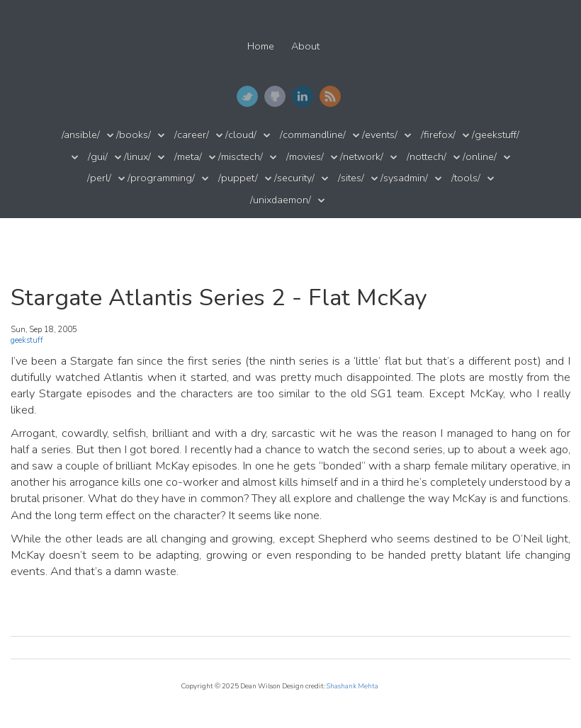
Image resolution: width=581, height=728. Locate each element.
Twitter (247, 96)
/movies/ (305, 157)
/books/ (134, 135)
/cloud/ (241, 135)
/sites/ (351, 178)
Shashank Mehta (352, 686)
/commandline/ (313, 135)
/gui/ (98, 157)
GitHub (275, 96)
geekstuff (27, 340)
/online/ (480, 157)
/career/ (192, 135)
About (305, 46)
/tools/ (466, 178)
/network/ (362, 157)
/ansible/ (81, 135)
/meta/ (188, 157)
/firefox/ (438, 135)
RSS (330, 96)
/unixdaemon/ (281, 200)
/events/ (380, 135)
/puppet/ (238, 178)
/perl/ (99, 178)
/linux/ (137, 157)
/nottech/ (427, 157)
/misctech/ (241, 157)
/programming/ (161, 178)
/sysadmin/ (404, 178)
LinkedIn (303, 96)
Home (261, 46)
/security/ (294, 178)
